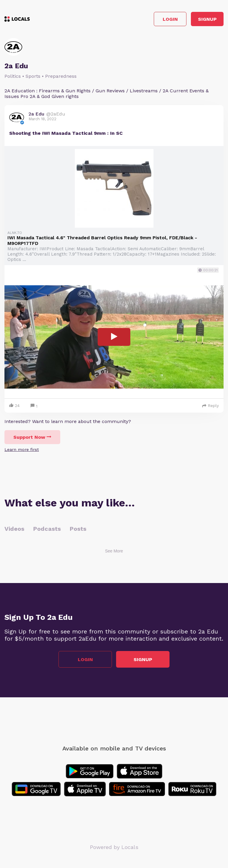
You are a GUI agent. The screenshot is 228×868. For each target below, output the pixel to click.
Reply (210, 406)
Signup (207, 19)
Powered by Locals (114, 847)
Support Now (32, 437)
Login (170, 19)
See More (114, 551)
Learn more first (22, 449)
